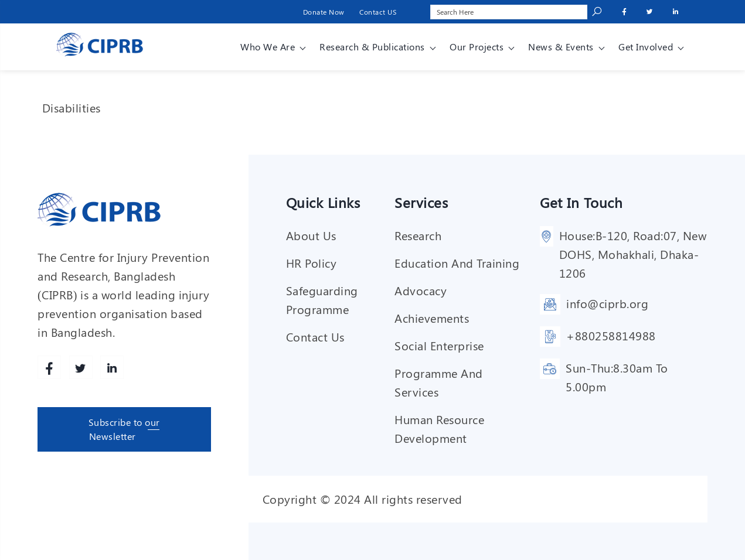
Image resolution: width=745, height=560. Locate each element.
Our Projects (477, 47)
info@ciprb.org (607, 303)
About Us (311, 235)
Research (418, 235)
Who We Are (268, 47)
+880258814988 (611, 335)
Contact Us (315, 337)
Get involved (646, 47)
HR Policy (312, 263)
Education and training (457, 263)
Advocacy (421, 290)
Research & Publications (372, 47)
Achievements (432, 318)
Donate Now (324, 12)
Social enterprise (439, 345)
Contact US (378, 12)
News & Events (561, 47)
